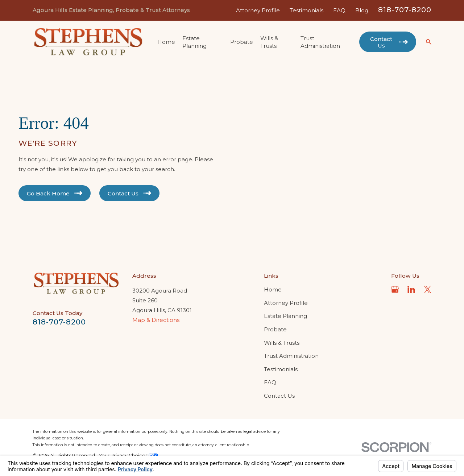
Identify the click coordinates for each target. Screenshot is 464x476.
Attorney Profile (258, 10)
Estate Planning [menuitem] (194, 42)
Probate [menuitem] (242, 42)
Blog (362, 10)
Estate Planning (285, 316)
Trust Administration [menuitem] (320, 42)
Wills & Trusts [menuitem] (269, 42)
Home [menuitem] (166, 42)
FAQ (339, 10)
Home (273, 289)
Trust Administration (291, 356)
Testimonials (306, 10)
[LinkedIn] (411, 289)
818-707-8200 (405, 10)
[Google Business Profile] (395, 289)
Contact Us (279, 396)
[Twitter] (428, 289)
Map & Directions (156, 320)
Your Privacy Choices (129, 456)
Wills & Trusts (282, 343)
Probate (275, 329)
